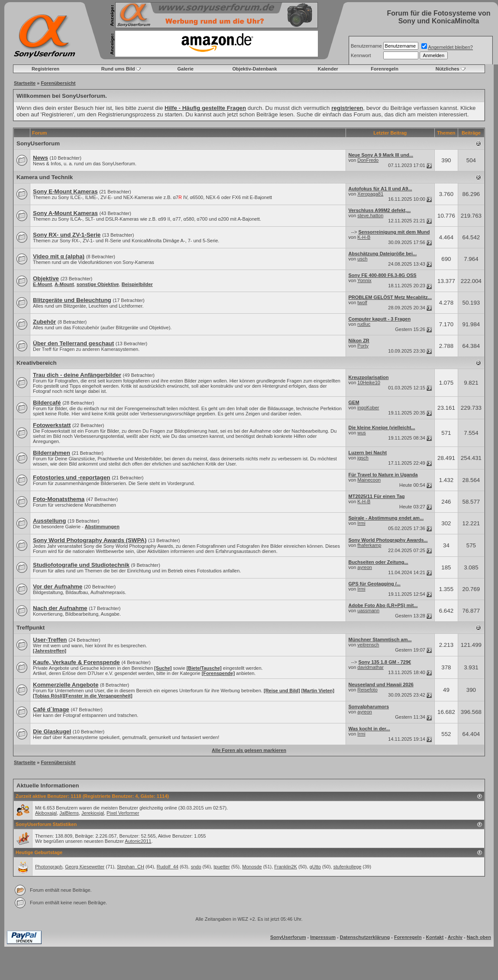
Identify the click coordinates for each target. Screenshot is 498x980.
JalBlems (69, 813)
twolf (362, 302)
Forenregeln (385, 69)
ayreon (365, 567)
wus (362, 433)
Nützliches (448, 69)
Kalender (328, 69)
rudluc (364, 324)
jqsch (363, 458)
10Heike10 (369, 382)
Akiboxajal (46, 813)
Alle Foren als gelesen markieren (249, 750)
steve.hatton (370, 215)
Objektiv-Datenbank (254, 69)
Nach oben (479, 937)
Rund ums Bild (118, 69)
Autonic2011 (138, 841)
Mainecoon (369, 480)
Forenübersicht (58, 83)
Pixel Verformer (123, 813)
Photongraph (49, 867)
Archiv (455, 937)
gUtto (315, 867)
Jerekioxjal (93, 813)
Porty (363, 346)
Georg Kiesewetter (85, 867)
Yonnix (364, 280)
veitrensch (368, 645)
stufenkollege (348, 867)
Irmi (361, 523)
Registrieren (45, 69)
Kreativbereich (37, 363)
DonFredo (368, 160)
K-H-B (364, 237)
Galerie (186, 69)
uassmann (368, 610)
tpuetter (222, 867)
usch (362, 259)
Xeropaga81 (370, 194)
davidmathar (370, 667)
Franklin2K (286, 867)
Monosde (252, 867)
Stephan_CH (131, 867)
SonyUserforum (38, 143)
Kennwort (361, 55)
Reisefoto (367, 690)
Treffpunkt (31, 628)
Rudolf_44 (168, 867)
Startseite (25, 83)
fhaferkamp (369, 545)
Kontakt (435, 937)
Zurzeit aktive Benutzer (42, 796)
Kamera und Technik (45, 177)
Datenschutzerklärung (365, 937)
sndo (196, 867)
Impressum (323, 937)
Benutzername (366, 46)
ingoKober (368, 408)
